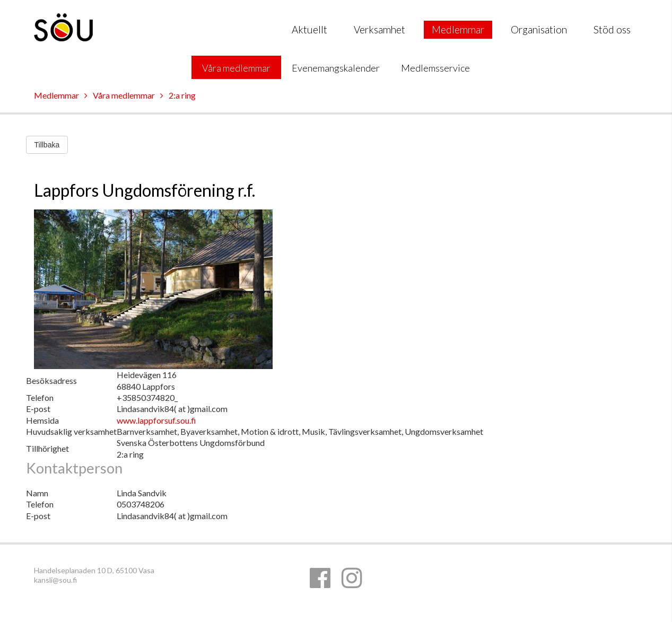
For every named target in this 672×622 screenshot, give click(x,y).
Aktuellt (309, 29)
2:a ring (182, 95)
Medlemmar (458, 29)
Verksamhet (379, 29)
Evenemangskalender (336, 68)
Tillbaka (47, 145)
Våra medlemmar (236, 68)
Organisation (539, 29)
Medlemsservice (435, 68)
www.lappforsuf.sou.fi (156, 420)
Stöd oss (612, 29)
